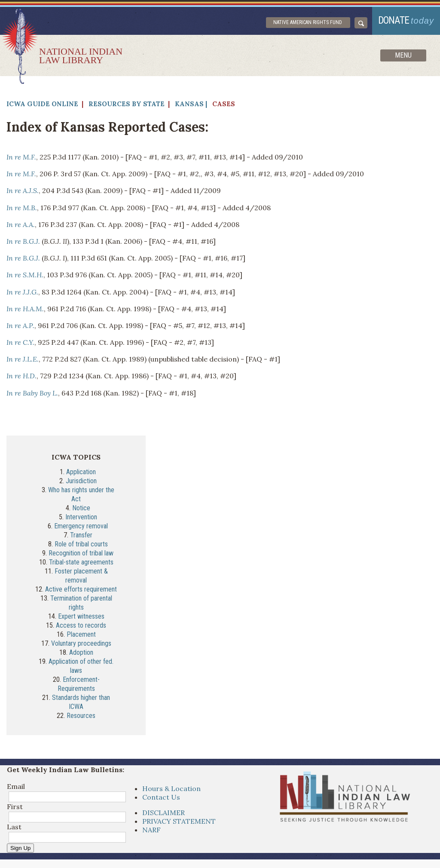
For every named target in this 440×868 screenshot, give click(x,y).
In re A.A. (21, 224)
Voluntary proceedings (81, 643)
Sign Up (20, 848)
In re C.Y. (20, 342)
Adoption (81, 652)
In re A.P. (20, 325)
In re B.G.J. (23, 241)
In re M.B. (22, 208)
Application (81, 472)
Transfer (81, 535)
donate (406, 20)
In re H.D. (21, 376)
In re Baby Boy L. (32, 393)
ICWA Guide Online (42, 104)
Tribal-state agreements (81, 562)
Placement (81, 634)
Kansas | (191, 104)
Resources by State (127, 104)
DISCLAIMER (163, 813)
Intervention (81, 517)
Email (16, 786)
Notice (81, 508)
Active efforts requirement (81, 589)
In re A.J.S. (23, 190)
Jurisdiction (81, 481)
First (15, 807)
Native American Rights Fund (308, 22)
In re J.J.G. (22, 292)
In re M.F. (21, 157)
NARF (151, 830)
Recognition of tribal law (81, 553)
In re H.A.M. (25, 309)
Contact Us (161, 797)
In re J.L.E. (23, 359)
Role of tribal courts (81, 544)
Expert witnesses (81, 616)
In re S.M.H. (25, 275)
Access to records (81, 625)
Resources (81, 716)
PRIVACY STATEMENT (179, 821)
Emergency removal (81, 526)
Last (14, 827)
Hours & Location (171, 788)
